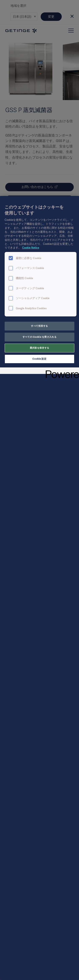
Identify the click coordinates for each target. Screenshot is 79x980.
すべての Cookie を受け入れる (39, 337)
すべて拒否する (39, 326)
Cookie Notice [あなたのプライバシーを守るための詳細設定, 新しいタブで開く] (31, 248)
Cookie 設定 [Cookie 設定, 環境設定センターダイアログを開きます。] (39, 359)
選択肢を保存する (39, 348)
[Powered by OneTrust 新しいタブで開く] (61, 371)
